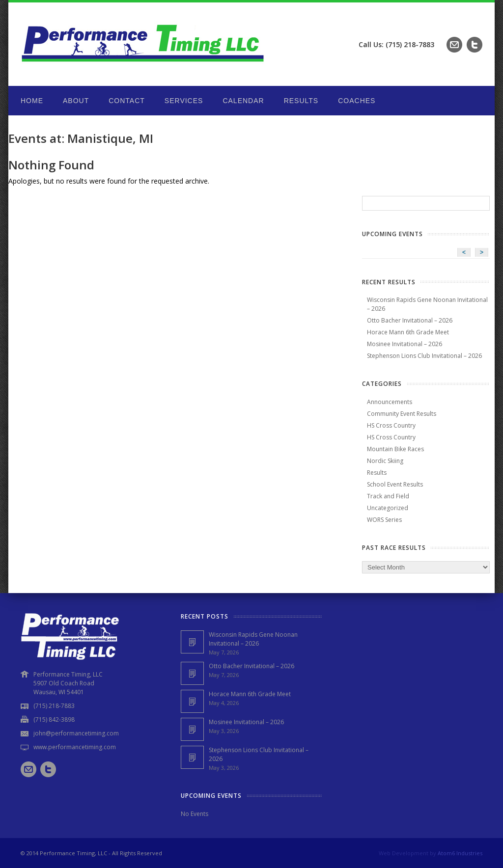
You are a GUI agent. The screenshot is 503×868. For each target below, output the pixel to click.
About (76, 101)
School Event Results (395, 484)
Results (301, 101)
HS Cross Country (391, 425)
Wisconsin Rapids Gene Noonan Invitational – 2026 (253, 639)
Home (32, 101)
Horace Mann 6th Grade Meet (408, 332)
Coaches (357, 101)
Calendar (243, 101)
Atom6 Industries (460, 853)
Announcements (390, 402)
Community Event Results (402, 414)
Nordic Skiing (385, 461)
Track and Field (388, 496)
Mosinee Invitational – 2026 (405, 344)
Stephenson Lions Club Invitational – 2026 (424, 356)
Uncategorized (388, 508)
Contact (127, 101)
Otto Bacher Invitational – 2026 (410, 320)
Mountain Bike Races (395, 449)
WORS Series (384, 520)
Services (184, 101)
